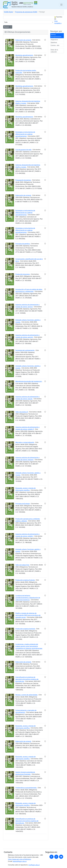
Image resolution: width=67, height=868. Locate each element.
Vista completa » (58, 22)
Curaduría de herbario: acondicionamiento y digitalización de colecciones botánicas (28, 598)
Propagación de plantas (23, 180)
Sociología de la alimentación (25, 350)
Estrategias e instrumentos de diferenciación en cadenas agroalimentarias (25, 134)
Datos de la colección (54, 51)
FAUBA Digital (8, 12)
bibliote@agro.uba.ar (20, 861)
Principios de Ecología (23, 504)
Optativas (54, 42)
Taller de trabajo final (22, 565)
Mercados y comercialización (25, 442)
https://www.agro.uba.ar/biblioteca (19, 859)
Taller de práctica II (22, 412)
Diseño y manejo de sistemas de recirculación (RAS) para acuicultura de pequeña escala (28, 615)
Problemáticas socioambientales (26, 788)
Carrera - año (55, 45)
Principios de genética (23, 244)
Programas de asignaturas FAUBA (26, 12)
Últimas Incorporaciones (56, 36)
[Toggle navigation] (61, 5)
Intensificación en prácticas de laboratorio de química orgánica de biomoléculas (27, 679)
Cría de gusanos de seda (23, 150)
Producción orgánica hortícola (25, 629)
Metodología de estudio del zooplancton (29, 381)
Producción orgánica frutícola (25, 580)
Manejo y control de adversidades (26, 695)
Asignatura (54, 40)
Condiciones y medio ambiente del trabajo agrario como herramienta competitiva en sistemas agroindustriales (29, 646)
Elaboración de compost (23, 40)
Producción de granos (23, 274)
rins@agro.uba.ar (34, 865)
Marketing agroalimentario (24, 55)
